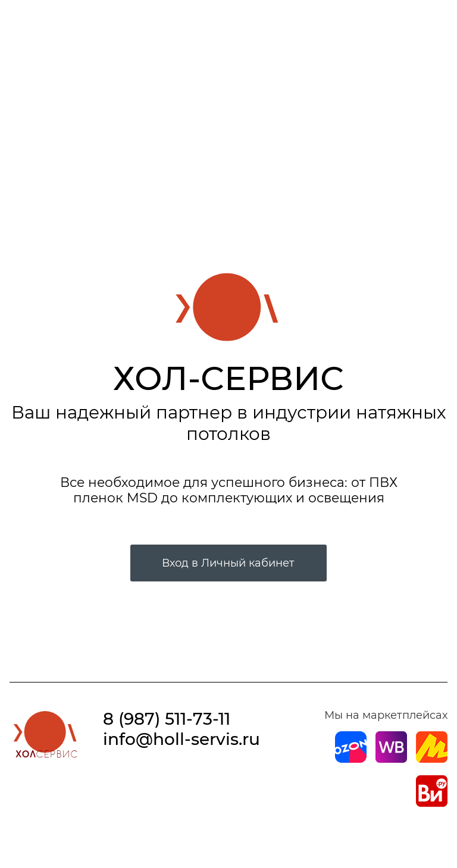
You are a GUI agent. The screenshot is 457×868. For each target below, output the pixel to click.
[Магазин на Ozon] (351, 759)
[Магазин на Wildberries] (391, 759)
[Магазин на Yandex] (432, 759)
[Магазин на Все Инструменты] (432, 803)
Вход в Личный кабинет (228, 563)
